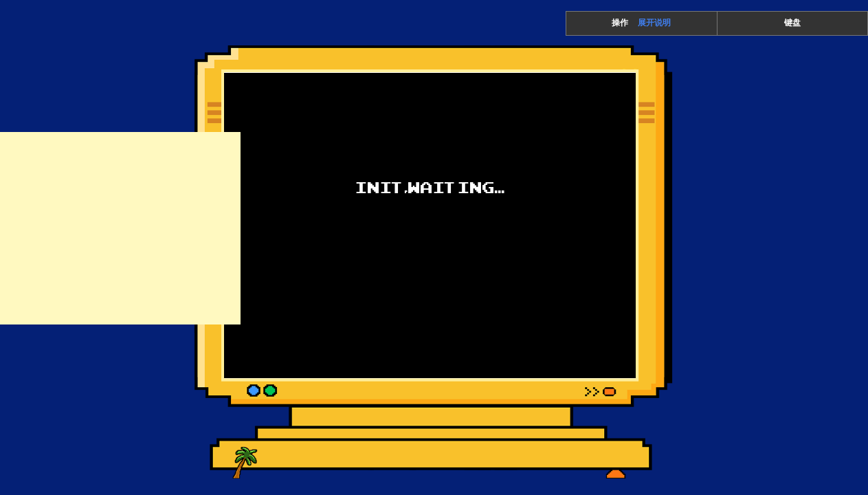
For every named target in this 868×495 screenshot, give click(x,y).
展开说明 (654, 23)
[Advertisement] (120, 228)
